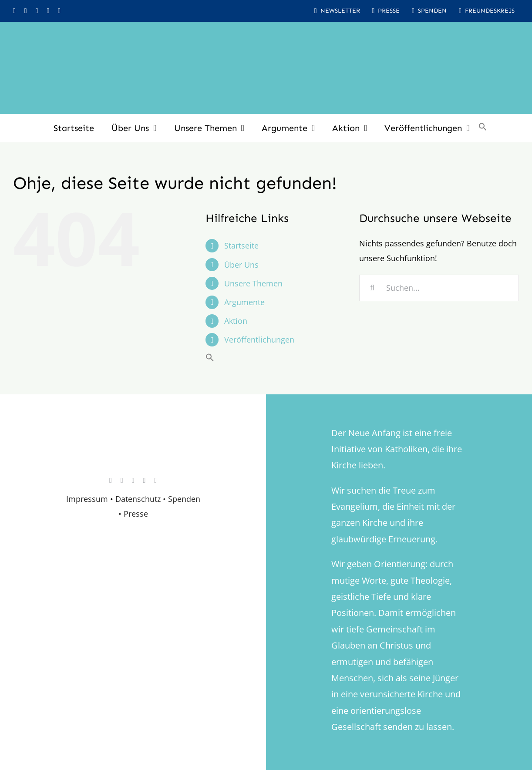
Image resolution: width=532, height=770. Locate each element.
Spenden (184, 499)
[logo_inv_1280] (266, 34)
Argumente (244, 302)
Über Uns (241, 265)
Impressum (87, 499)
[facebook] (26, 11)
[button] (483, 128)
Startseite (241, 245)
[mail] (59, 11)
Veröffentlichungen (259, 340)
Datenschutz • (141, 499)
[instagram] (14, 11)
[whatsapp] (48, 11)
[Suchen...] (439, 288)
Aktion (236, 321)
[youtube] (37, 11)
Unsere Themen (253, 283)
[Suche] (372, 288)
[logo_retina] (135, 442)
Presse (136, 514)
